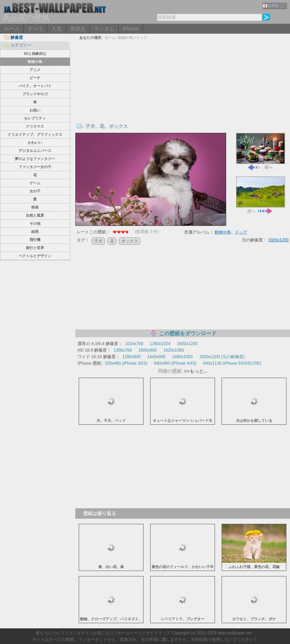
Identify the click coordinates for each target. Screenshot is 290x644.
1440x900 (156, 357)
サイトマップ (158, 633)
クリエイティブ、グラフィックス (35, 134)
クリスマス (35, 126)
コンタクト (79, 633)
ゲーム (35, 183)
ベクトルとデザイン (35, 256)
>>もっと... (195, 371)
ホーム (12, 29)
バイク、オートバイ (35, 86)
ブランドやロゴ (35, 94)
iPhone (131, 29)
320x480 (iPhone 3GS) (126, 363)
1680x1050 (182, 357)
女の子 (35, 191)
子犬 (98, 241)
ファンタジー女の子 (35, 167)
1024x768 (134, 344)
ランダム (104, 29)
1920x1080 (174, 350)
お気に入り (103, 633)
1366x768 (123, 350)
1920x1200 (278, 240)
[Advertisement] (183, 81)
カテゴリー (18, 45)
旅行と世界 (35, 248)
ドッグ (142, 38)
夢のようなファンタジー (35, 159)
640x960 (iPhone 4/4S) (175, 363)
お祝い (35, 110)
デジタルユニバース (35, 151)
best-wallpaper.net (235, 633)
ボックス (130, 241)
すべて (35, 29)
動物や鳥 (35, 62)
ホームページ (130, 633)
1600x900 (148, 350)
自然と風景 (35, 215)
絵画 (35, 232)
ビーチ (35, 78)
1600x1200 (187, 344)
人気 (57, 29)
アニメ (35, 70)
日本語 (271, 6)
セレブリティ (35, 118)
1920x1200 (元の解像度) (222, 357)
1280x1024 (160, 344)
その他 (35, 223)
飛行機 (35, 240)
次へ (261, 195)
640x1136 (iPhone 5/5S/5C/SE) (232, 363)
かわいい (35, 143)
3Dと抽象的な (35, 54)
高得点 (78, 29)
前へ (261, 151)
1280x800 (131, 357)
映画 (35, 207)
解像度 (13, 37)
